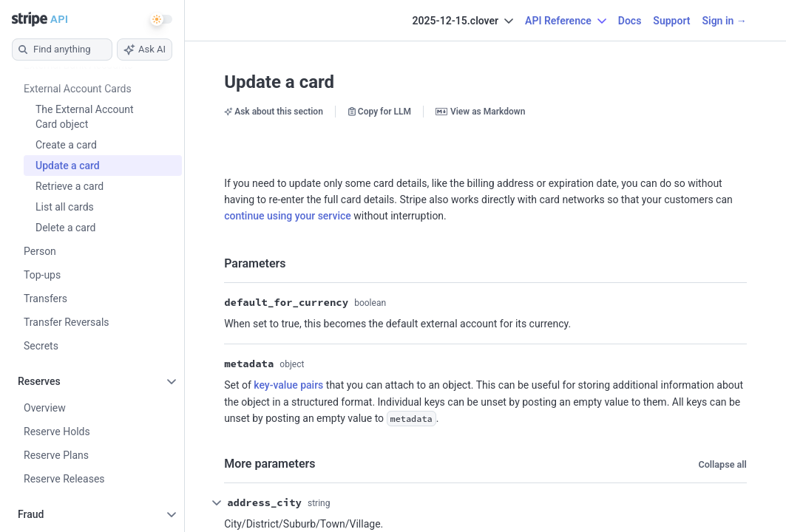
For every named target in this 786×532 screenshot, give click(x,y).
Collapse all (722, 464)
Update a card (279, 82)
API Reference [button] (566, 21)
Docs (630, 21)
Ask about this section (274, 112)
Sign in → (724, 21)
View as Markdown (480, 112)
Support (671, 21)
